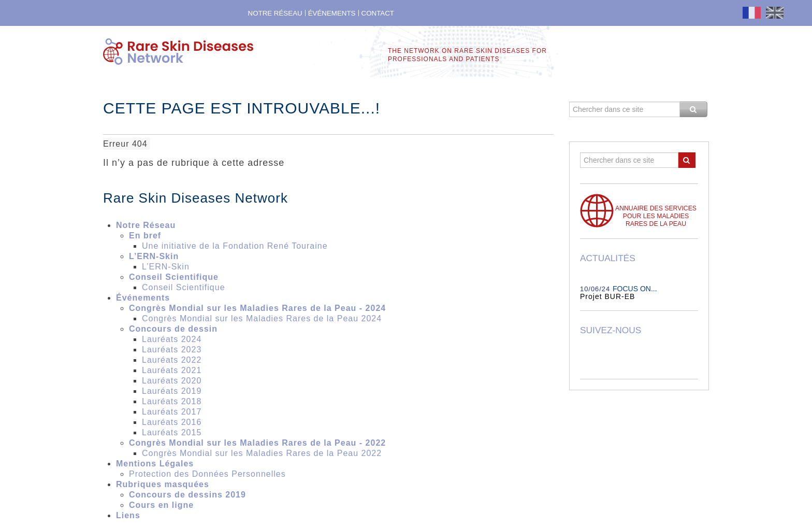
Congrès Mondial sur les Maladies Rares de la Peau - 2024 (257, 308)
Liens (128, 515)
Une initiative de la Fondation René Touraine (235, 246)
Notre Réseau (275, 13)
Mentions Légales (155, 464)
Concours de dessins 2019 (187, 495)
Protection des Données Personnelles (209, 474)
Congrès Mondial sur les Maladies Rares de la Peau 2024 (262, 318)
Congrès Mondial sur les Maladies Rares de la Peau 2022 (262, 453)
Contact (378, 13)
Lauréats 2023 (172, 350)
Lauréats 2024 (172, 339)
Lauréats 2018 (172, 401)
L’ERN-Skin (154, 256)
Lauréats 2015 (172, 432)
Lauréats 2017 (172, 412)
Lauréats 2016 (172, 422)
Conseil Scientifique (174, 277)
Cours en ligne (161, 505)
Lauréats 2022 (172, 360)
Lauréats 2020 (172, 381)
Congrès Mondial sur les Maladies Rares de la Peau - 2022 (257, 443)
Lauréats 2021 (172, 370)
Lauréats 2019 (172, 391)
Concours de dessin (173, 329)
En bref (145, 236)
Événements (332, 13)
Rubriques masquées (163, 484)
